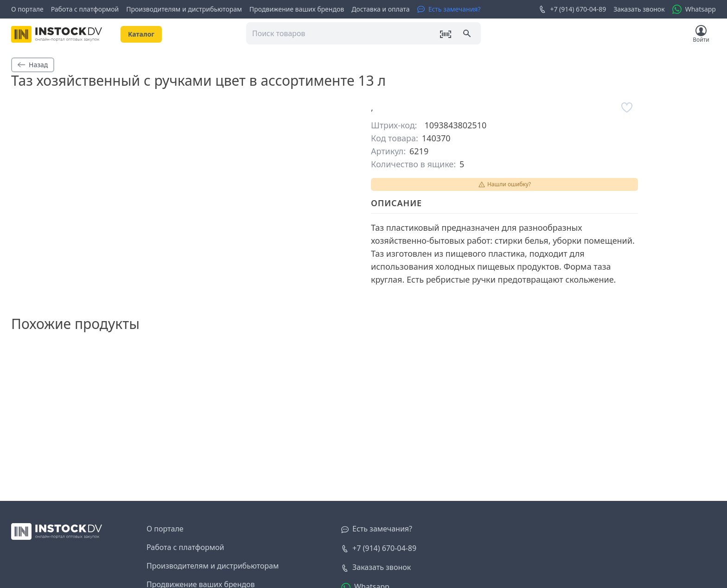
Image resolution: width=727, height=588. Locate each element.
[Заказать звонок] (376, 568)
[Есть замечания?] (449, 9)
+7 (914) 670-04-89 (572, 9)
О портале (27, 9)
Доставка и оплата (380, 9)
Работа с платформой (85, 9)
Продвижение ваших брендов (297, 9)
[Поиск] (468, 34)
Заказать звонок (639, 9)
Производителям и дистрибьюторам (184, 9)
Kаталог (141, 34)
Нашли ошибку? (504, 184)
